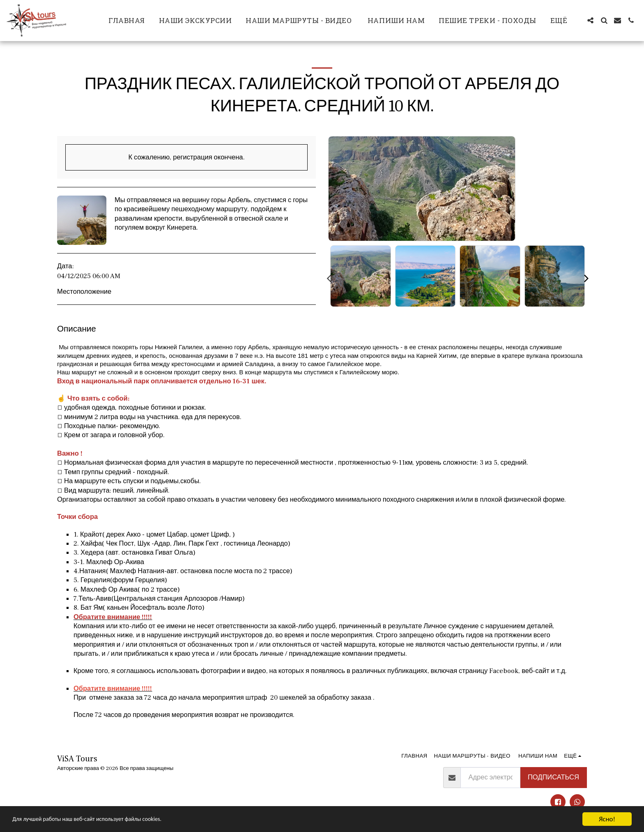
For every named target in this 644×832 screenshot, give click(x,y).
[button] (590, 20)
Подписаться (553, 777)
